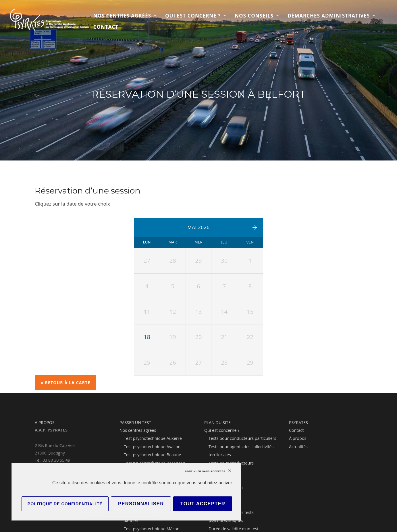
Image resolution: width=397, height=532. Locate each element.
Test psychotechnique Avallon (152, 447)
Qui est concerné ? (193, 16)
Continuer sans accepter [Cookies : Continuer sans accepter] (205, 471)
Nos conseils (254, 16)
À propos (298, 438)
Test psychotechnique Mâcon (152, 529)
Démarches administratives (329, 16)
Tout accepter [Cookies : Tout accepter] (203, 504)
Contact (106, 27)
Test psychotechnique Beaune (152, 455)
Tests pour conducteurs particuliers (242, 438)
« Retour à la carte (65, 383)
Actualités (298, 447)
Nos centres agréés (122, 16)
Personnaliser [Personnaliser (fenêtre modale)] (141, 504)
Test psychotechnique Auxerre (153, 438)
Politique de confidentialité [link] (65, 504)
